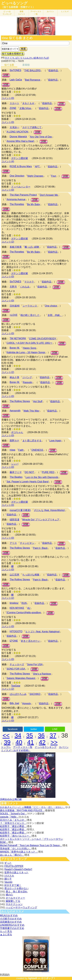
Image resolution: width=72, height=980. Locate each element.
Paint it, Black (40, 548)
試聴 (6, 75)
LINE (55, 729)
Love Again (55, 441)
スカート (14, 103)
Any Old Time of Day (41, 137)
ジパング (27, 377)
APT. (37, 167)
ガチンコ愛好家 (20, 158)
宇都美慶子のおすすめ (12, 928)
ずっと (8, 863)
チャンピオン (27, 543)
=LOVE (14, 315)
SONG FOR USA (16, 669)
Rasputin (27, 382)
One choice (51, 306)
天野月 (13, 287)
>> (54, 742)
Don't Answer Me (49, 195)
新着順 (26, 65)
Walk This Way (31, 411)
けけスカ (9, 876)
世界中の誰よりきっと (16, 872)
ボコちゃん (17, 432)
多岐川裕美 (16, 247)
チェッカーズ (17, 664)
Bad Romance (33, 80)
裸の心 (9, 895)
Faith (21, 450)
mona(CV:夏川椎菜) (20, 510)
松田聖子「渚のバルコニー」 (16, 836)
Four (54, 176)
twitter (34, 729)
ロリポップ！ (48, 978)
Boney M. (15, 348)
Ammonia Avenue (16, 199)
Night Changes (35, 176)
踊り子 (8, 879)
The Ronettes (17, 204)
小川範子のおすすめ (11, 919)
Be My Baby (34, 204)
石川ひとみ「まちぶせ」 (13, 820)
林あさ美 (14, 377)
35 (30, 735)
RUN (24, 603)
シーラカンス (30, 306)
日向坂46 (15, 306)
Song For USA (35, 664)
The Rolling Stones (20, 401)
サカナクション (14, 904)
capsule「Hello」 (9, 817)
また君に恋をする (32, 441)
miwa (12, 450)
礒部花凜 (14, 520)
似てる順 (9, 65)
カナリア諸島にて (32, 127)
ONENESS (37, 450)
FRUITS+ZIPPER (14, 866)
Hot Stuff (38, 401)
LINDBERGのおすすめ (12, 925)
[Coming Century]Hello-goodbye (24, 612)
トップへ (6, 747)
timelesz (14, 603)
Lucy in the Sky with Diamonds (42, 477)
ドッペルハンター (21, 187)
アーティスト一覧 (23, 747)
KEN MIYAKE (17, 608)
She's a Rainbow (42, 674)
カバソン (50, 12)
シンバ (15, 464)
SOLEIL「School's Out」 (13, 814)
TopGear (16, 686)
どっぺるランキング (46, 747)
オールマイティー (15, 898)
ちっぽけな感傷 (31, 575)
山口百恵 (14, 575)
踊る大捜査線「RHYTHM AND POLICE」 (22, 810)
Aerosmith (15, 411)
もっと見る (6, 931)
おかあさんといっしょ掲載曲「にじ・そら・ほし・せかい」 (33, 807)
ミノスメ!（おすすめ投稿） (16, 750)
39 (7, 742)
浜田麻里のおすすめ (11, 922)
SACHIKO (35, 694)
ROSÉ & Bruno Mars (21, 166)
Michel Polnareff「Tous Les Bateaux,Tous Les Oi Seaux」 (31, 845)
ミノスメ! (65, 12)
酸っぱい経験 (32, 247)
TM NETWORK (18, 338)
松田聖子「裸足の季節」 (13, 826)
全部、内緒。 (55, 315)
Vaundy (8, 882)
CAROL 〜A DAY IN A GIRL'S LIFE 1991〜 (30, 343)
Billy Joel (14, 703)
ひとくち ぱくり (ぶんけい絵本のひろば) (27, 58)
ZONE (13, 108)
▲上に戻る (6, 935)
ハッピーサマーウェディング (21, 907)
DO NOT (29, 472)
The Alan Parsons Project (23, 195)
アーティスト (36, 13)
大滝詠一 (14, 127)
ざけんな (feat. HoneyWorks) (49, 510)
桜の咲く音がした (30, 315)
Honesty (27, 703)
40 (19, 742)
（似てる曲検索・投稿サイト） (18, 7)
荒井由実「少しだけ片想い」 (16, 849)
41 (31, 742)
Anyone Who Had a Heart (20, 141)
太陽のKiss (25, 108)
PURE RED (48, 472)
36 (41, 735)
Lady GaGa (16, 80)
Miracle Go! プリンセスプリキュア (41, 520)
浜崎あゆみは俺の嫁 (11, 799)
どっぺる (7, 13)
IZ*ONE (14, 641)
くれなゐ (25, 287)
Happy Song (29, 348)
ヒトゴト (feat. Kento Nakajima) (43, 632)
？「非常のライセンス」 (13, 823)
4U (29, 608)
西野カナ (14, 441)
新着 (22, 13)
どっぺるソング (14, 3)
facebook (13, 729)
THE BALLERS (32, 70)
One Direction (17, 176)
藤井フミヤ (16, 472)
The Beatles (16, 477)
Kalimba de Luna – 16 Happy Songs (26, 352)
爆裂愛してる (13, 901)
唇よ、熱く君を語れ (17, 892)
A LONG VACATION (17, 132)
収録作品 (53, 70)
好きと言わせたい (31, 641)
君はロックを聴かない (16, 888)
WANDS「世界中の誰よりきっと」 (19, 852)
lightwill (33, 978)
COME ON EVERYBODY (43, 339)
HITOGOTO (16, 631)
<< (6, 735)
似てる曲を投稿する (13, 54)
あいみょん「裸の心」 (12, 855)
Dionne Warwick (18, 137)
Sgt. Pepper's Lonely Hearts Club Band (28, 482)
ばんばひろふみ (18, 694)
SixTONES (15, 70)
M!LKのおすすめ (9, 915)
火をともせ (28, 103)
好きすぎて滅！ (13, 885)
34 (18, 735)
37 (53, 735)
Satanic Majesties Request (21, 678)
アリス (13, 543)
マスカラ (29, 282)
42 (42, 742)
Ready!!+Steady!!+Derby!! (18, 869)
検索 (23, 49)
